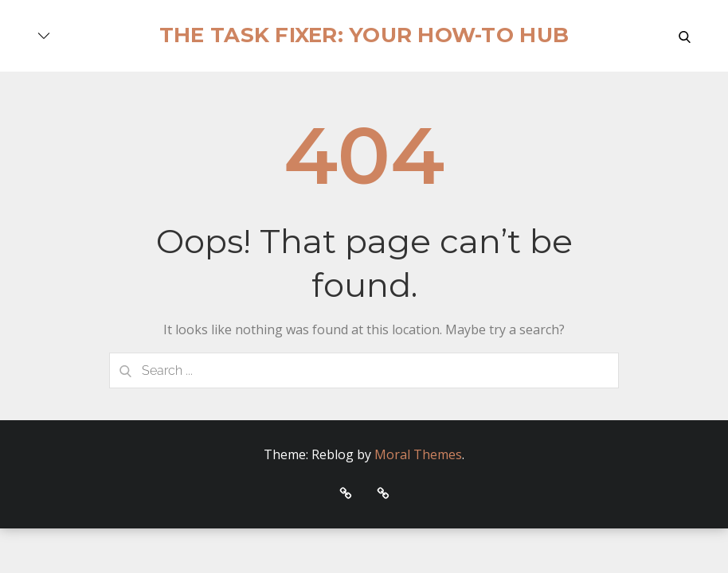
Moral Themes (418, 454)
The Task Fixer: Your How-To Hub (364, 35)
